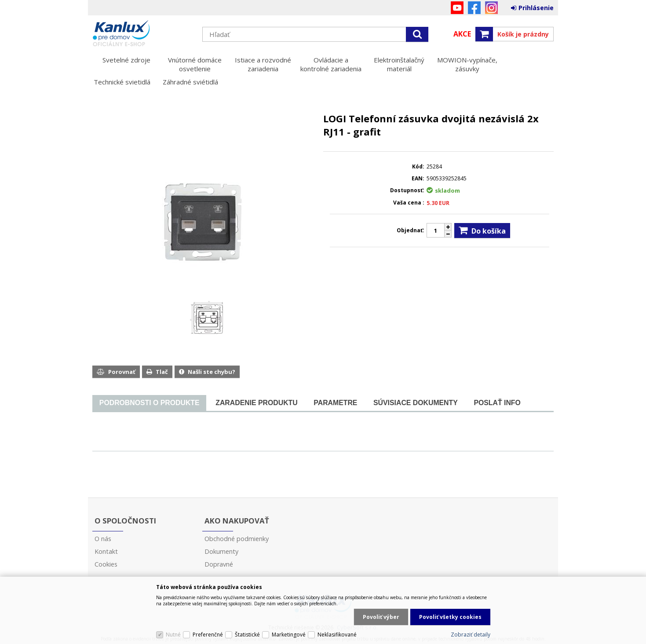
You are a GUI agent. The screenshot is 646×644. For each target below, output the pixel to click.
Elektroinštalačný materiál (399, 64)
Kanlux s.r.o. (143, 34)
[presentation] (149, 403)
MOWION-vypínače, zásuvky (467, 64)
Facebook (474, 8)
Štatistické (247, 635)
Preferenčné (208, 635)
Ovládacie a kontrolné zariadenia (331, 64)
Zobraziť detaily (471, 635)
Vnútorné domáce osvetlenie (195, 64)
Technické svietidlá (122, 82)
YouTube (457, 8)
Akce (462, 34)
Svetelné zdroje (126, 60)
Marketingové (289, 635)
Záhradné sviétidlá (190, 82)
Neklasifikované (337, 635)
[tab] (149, 403)
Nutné (173, 635)
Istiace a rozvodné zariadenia (263, 64)
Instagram (491, 8)
